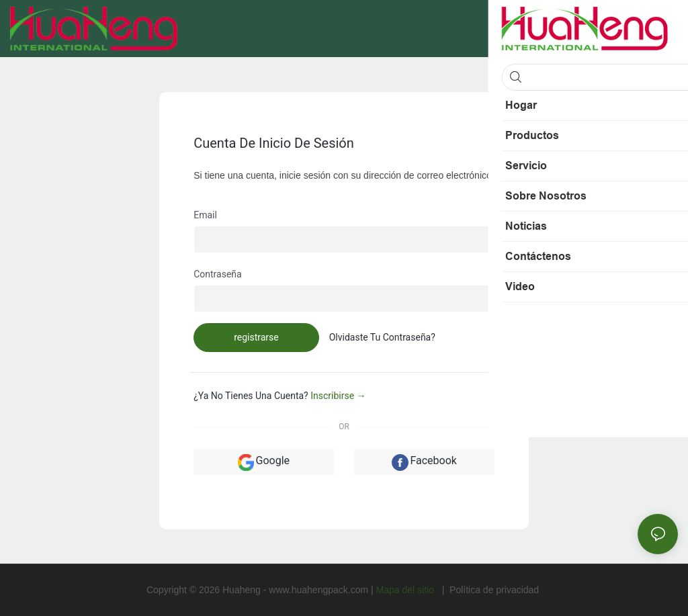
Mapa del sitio (406, 590)
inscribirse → (338, 396)
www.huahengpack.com (320, 590)
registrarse (256, 337)
